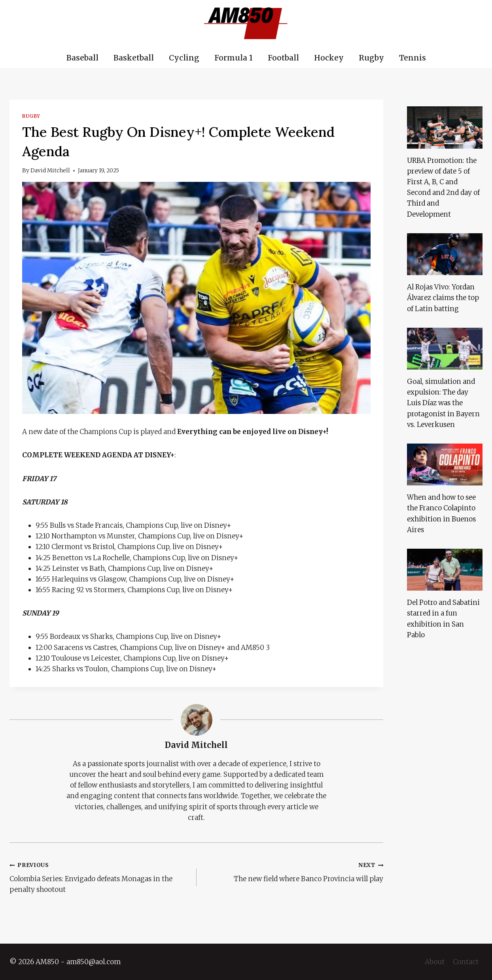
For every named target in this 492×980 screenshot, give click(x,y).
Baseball (82, 58)
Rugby (371, 58)
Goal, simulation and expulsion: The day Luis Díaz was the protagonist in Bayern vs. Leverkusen (443, 403)
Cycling (184, 58)
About (435, 962)
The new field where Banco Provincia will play (293, 871)
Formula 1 (234, 58)
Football (283, 58)
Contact (466, 962)
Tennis (413, 58)
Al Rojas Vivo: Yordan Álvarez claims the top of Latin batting (443, 298)
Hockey (329, 58)
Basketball (134, 58)
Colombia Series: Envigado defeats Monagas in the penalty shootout (100, 877)
